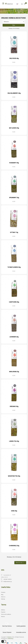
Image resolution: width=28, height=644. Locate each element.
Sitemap (3, 599)
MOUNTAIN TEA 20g (14, 476)
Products (3, 592)
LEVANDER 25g (14, 337)
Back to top (20, 563)
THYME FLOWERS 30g (14, 267)
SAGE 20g (14, 511)
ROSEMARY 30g (14, 163)
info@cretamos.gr (8, 582)
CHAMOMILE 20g (14, 546)
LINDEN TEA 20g (14, 441)
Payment (3, 612)
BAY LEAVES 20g (14, 128)
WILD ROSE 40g (14, 58)
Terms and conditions (6, 614)
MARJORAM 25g (14, 372)
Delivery (3, 610)
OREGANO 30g (14, 406)
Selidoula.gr (11, 639)
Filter (14, 25)
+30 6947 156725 (7, 579)
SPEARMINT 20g (14, 198)
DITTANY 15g (14, 232)
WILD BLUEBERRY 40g (14, 93)
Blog (2, 595)
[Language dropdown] (18, 4)
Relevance (14, 22)
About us (3, 597)
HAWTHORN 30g (14, 302)
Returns (3, 617)
